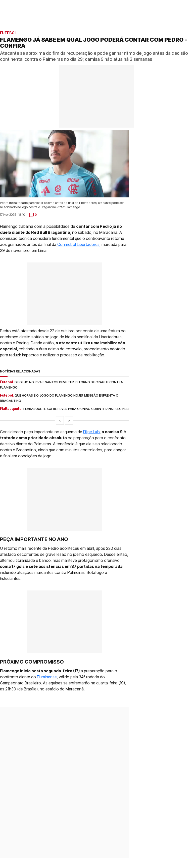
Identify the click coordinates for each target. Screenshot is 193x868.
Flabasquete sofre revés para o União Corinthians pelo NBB (76, 409)
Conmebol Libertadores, (78, 244)
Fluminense (47, 677)
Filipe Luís (91, 432)
